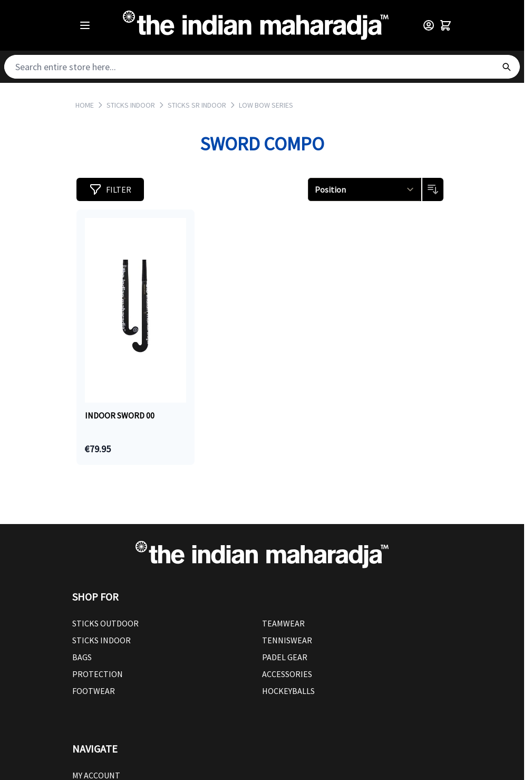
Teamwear (283, 623)
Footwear (94, 691)
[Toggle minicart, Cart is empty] (446, 25)
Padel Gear (285, 657)
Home (85, 105)
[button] (110, 189)
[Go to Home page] (256, 25)
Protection (98, 674)
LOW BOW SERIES (266, 105)
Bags (82, 657)
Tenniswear (287, 640)
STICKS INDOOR (131, 105)
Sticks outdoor (105, 623)
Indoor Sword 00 (120, 415)
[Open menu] (85, 25)
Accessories (287, 674)
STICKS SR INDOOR (197, 105)
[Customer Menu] (429, 25)
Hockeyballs (288, 691)
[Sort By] (365, 189)
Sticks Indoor (101, 640)
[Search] (506, 67)
